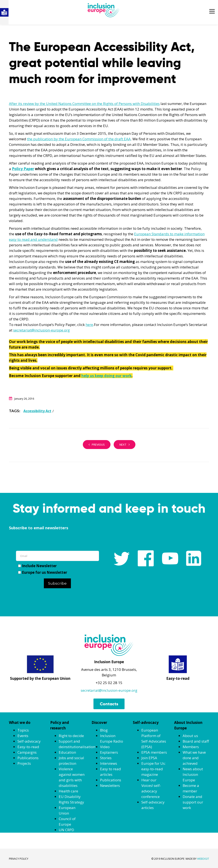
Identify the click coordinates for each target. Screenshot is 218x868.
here (89, 325)
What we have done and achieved (194, 758)
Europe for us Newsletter (43, 572)
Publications (28, 758)
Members (191, 747)
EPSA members (154, 752)
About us (190, 736)
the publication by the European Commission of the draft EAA (79, 139)
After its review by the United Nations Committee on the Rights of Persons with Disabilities (84, 104)
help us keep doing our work (106, 376)
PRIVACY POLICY (19, 859)
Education (67, 752)
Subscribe (57, 583)
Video (105, 747)
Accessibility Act (37, 411)
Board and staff (196, 741)
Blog (104, 730)
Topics (23, 730)
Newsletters (110, 786)
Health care (68, 791)
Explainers (109, 752)
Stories (106, 758)
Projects (24, 763)
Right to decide (71, 736)
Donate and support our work (193, 802)
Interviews (109, 763)
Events (23, 736)
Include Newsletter (37, 566)
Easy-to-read (28, 747)
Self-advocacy (29, 741)
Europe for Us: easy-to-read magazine (153, 769)
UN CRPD (66, 830)
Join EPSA (149, 758)
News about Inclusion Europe (193, 774)
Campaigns (27, 752)
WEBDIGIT (203, 859)
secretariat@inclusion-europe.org (42, 330)
